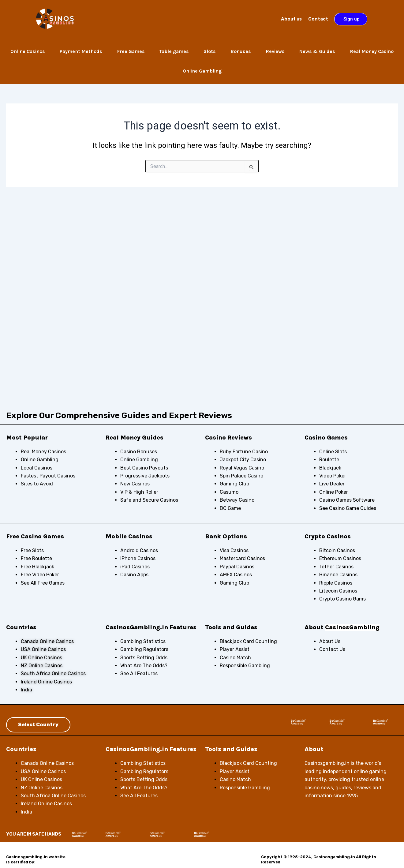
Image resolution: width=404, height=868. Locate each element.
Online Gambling (202, 71)
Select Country (38, 725)
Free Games (131, 51)
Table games (174, 51)
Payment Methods (81, 51)
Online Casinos (28, 51)
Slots (210, 51)
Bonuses (241, 51)
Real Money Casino (372, 51)
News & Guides (317, 51)
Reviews (275, 51)
